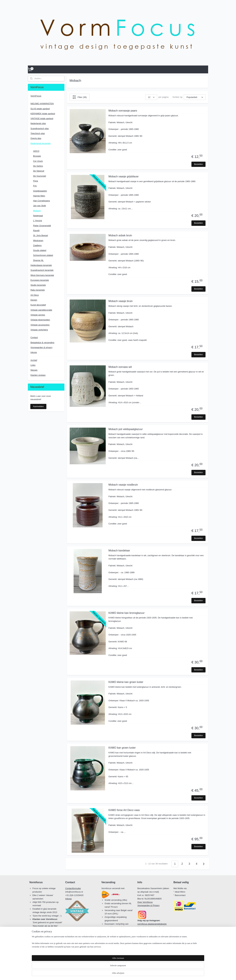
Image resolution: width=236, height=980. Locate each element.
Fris (35, 186)
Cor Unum (38, 161)
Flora (36, 181)
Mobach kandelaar (119, 551)
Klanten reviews (38, 375)
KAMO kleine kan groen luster (126, 682)
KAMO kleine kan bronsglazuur (127, 613)
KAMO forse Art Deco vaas (124, 810)
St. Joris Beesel (40, 235)
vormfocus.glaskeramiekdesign (152, 924)
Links (33, 365)
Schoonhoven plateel (43, 255)
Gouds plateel (40, 250)
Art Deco (35, 295)
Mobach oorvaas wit (120, 367)
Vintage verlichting (39, 330)
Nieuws (34, 370)
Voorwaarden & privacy (41, 347)
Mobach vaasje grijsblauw (123, 176)
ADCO (36, 151)
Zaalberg (37, 245)
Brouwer (37, 156)
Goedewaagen (40, 191)
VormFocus (36, 96)
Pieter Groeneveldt (42, 226)
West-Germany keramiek (42, 275)
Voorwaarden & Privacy (148, 905)
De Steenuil (39, 171)
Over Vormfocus (145, 902)
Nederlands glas (38, 123)
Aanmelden (38, 406)
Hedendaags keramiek (41, 265)
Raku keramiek (38, 290)
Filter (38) (79, 97)
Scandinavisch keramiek (42, 270)
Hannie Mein (39, 196)
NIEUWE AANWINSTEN (42, 104)
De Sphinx (38, 166)
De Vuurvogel (39, 176)
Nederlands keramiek (41, 143)
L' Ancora (38, 221)
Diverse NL (38, 260)
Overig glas (36, 138)
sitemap (107, 974)
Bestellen (198, 164)
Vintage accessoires (40, 325)
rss (113, 974)
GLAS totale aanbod (40, 109)
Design (34, 300)
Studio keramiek (38, 285)
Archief (34, 360)
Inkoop (34, 352)
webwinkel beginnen (124, 974)
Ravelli (36, 231)
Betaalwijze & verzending (42, 343)
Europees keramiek (40, 280)
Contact (34, 337)
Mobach (37, 211)
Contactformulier (73, 888)
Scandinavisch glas (40, 128)
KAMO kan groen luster (122, 748)
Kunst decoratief (38, 305)
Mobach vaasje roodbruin (123, 485)
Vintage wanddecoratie (41, 310)
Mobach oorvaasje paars (123, 111)
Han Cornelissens (42, 201)
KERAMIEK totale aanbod (43, 114)
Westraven (38, 240)
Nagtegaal (38, 216)
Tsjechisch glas (38, 133)
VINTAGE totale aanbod (42, 118)
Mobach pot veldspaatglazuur (126, 429)
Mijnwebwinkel (149, 974)
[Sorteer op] (195, 97)
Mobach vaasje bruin (121, 301)
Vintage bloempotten (40, 320)
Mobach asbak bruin (120, 235)
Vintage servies (38, 315)
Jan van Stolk (39, 206)
